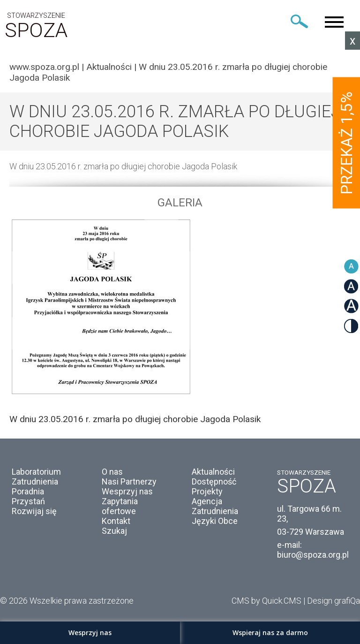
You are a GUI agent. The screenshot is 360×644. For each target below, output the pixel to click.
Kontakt (116, 521)
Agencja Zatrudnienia (215, 506)
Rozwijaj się (34, 511)
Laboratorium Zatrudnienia (36, 477)
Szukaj (114, 531)
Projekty (207, 491)
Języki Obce (215, 521)
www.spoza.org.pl (44, 67)
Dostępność (214, 481)
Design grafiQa (334, 601)
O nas (112, 472)
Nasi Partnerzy (129, 481)
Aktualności (109, 67)
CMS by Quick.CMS (266, 601)
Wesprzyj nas (127, 491)
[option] (180, 322)
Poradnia (28, 491)
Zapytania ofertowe (120, 506)
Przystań (28, 501)
